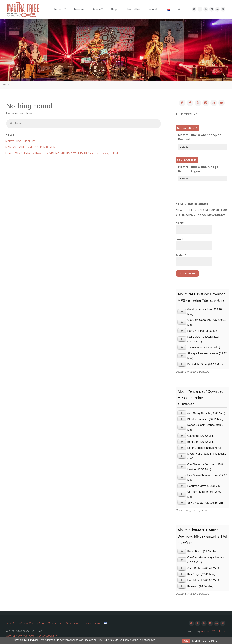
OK (186, 641)
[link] (177, 9)
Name (180, 223)
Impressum (93, 623)
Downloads (55, 623)
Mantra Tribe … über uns (20, 141)
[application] (182, 312)
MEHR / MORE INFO (205, 641)
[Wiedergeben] (182, 312)
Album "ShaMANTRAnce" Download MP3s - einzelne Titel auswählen (202, 536)
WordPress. (219, 631)
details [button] (184, 147)
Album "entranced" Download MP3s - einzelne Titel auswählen (200, 398)
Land (179, 239)
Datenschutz (74, 623)
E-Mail (181, 255)
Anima (205, 631)
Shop (40, 623)
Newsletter (26, 623)
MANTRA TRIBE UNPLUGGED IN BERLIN (30, 147)
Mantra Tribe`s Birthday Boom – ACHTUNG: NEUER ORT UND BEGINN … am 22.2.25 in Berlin (63, 154)
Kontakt (10, 623)
